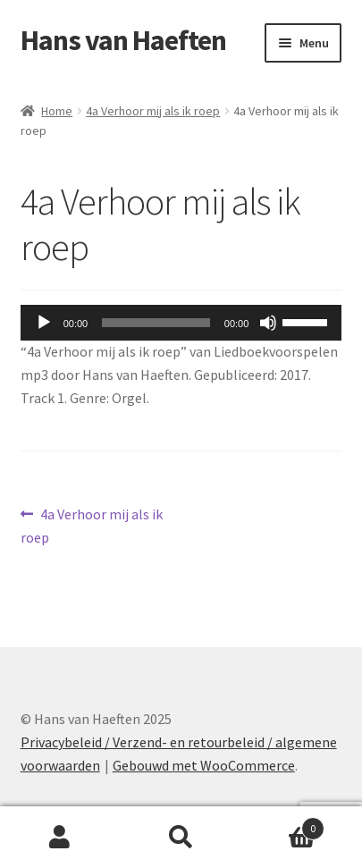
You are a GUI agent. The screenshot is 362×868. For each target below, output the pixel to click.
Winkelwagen (283, 825)
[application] (181, 323)
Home (57, 111)
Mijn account (60, 838)
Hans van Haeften (123, 40)
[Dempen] (268, 323)
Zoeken (181, 838)
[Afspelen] (44, 323)
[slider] (156, 323)
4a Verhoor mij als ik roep (153, 111)
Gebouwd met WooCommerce (204, 765)
